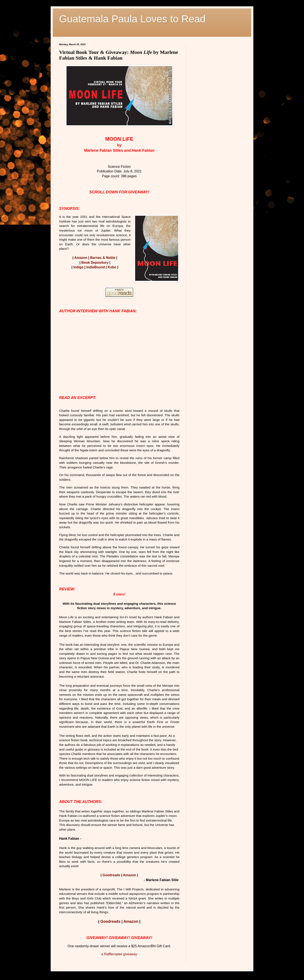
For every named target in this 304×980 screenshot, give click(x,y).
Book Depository (95, 263)
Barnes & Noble (103, 258)
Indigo (79, 267)
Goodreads (111, 875)
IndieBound (96, 267)
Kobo (112, 267)
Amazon (81, 258)
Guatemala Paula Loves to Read (132, 19)
